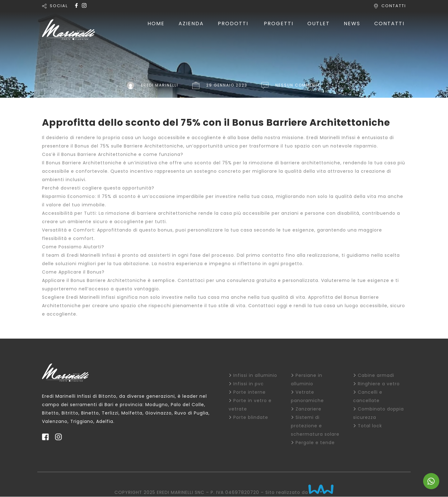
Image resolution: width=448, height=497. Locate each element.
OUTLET (319, 23)
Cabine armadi (376, 375)
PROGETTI (279, 23)
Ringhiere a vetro (379, 384)
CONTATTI (394, 6)
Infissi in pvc (249, 384)
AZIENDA (191, 23)
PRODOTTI (233, 23)
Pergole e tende (315, 443)
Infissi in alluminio (255, 375)
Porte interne (250, 392)
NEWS (352, 23)
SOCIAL (59, 6)
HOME (156, 23)
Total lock (370, 426)
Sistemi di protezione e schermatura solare (315, 426)
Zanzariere (308, 409)
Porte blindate (251, 417)
